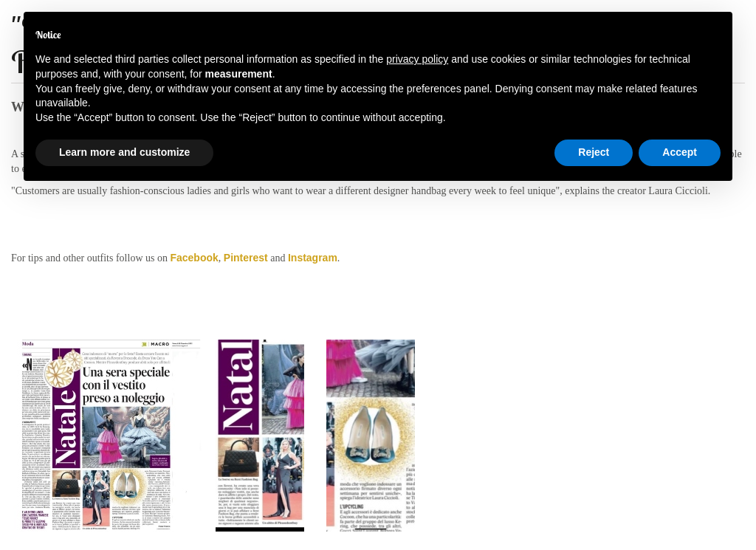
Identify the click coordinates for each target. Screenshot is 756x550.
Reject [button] (594, 152)
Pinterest (246, 258)
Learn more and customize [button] (124, 152)
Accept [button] (680, 152)
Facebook (194, 258)
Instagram (313, 258)
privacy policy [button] (417, 59)
